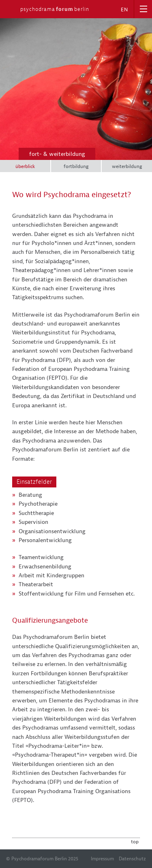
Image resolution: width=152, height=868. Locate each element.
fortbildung (76, 166)
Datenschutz (132, 859)
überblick (25, 166)
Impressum (102, 859)
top (135, 842)
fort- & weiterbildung (57, 154)
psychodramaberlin (55, 9)
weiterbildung (127, 166)
